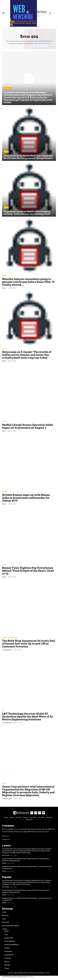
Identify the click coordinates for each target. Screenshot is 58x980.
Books (6, 152)
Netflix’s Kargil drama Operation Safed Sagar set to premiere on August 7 (27, 426)
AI (3, 710)
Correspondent (7, 650)
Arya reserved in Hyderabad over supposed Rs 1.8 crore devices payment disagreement (26, 860)
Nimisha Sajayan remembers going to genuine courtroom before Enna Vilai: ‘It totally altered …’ (28, 282)
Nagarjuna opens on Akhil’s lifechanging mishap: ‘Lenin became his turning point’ (27, 867)
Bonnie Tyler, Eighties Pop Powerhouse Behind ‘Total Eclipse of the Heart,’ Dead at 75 (28, 571)
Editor (4, 288)
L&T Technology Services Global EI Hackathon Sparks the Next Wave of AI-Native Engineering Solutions (28, 716)
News (4, 783)
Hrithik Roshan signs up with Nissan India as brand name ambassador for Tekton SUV (26, 498)
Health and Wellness (10, 637)
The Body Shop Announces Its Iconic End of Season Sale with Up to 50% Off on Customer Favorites (28, 644)
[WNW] (21, 813)
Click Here (31, 977)
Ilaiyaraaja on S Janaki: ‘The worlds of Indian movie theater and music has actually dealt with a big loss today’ (27, 355)
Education (8, 88)
